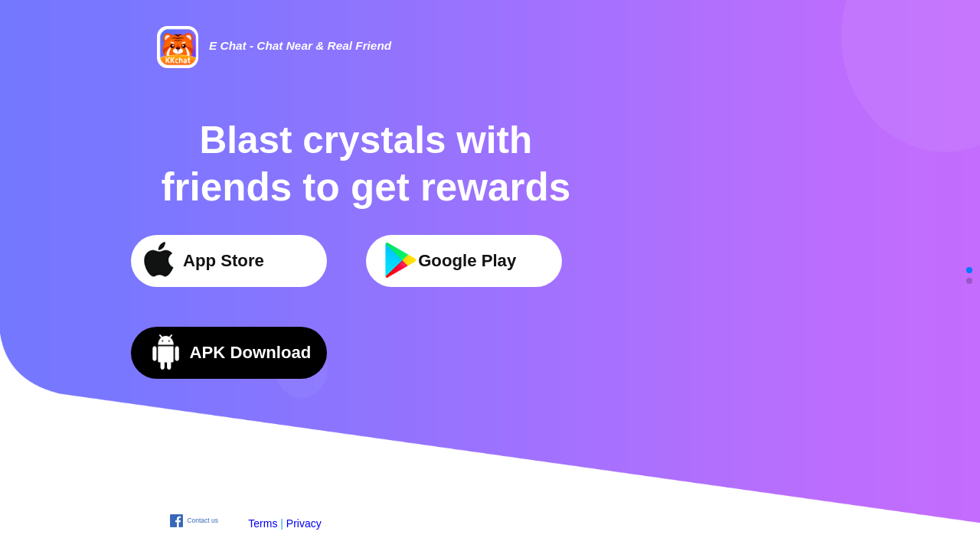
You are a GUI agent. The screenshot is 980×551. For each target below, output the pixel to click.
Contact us (203, 520)
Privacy (304, 523)
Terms (263, 523)
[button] (969, 270)
